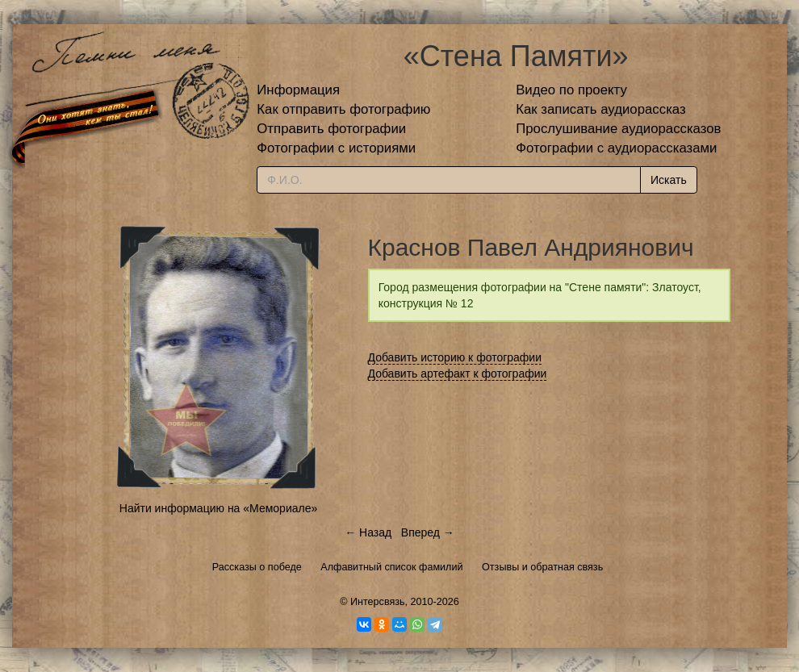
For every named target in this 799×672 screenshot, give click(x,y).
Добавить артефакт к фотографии (458, 374)
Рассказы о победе (257, 567)
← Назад (368, 532)
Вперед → (428, 532)
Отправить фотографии (331, 129)
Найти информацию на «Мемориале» (218, 508)
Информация (298, 90)
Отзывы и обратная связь (542, 567)
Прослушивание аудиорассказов (618, 129)
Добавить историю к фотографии (455, 357)
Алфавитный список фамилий (391, 567)
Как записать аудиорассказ (601, 109)
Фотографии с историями (336, 148)
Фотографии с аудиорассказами (616, 148)
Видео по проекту (571, 90)
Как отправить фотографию (343, 109)
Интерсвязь (378, 602)
